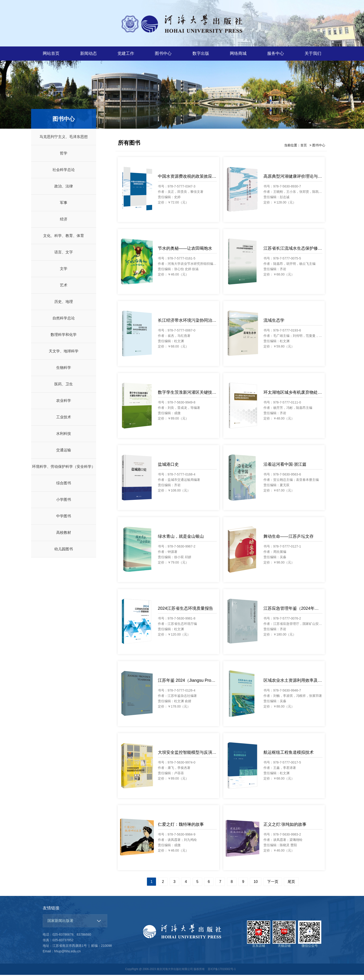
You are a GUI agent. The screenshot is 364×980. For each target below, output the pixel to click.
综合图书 (64, 488)
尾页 (291, 887)
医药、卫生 (64, 389)
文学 (64, 274)
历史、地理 (64, 307)
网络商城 (238, 53)
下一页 (273, 887)
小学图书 (64, 505)
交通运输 (64, 455)
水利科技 (64, 439)
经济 (64, 224)
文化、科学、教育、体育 (64, 241)
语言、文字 (64, 257)
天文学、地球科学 (64, 356)
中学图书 (64, 521)
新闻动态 (88, 53)
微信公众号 (310, 939)
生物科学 (64, 373)
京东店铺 (259, 939)
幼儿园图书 (64, 554)
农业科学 (64, 406)
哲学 (64, 158)
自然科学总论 (64, 323)
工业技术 (64, 422)
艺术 (64, 290)
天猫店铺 (284, 939)
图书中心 (163, 53)
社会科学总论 (64, 175)
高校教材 (64, 538)
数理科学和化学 (64, 340)
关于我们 (313, 53)
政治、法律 (64, 191)
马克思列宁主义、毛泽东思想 (64, 142)
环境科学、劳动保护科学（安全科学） (64, 472)
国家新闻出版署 (60, 926)
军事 (64, 208)
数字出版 (201, 53)
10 (256, 887)
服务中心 (276, 53)
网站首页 (51, 53)
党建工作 (126, 53)
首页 (304, 150)
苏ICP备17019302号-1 (222, 974)
